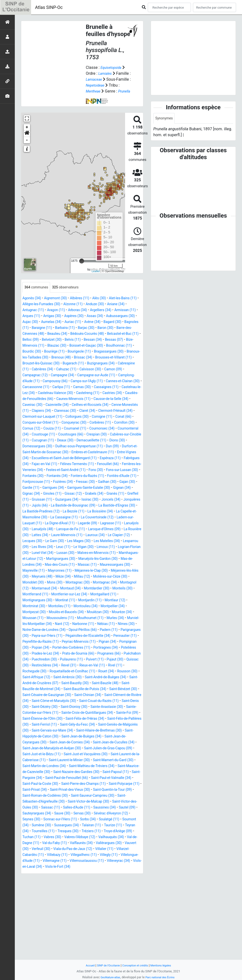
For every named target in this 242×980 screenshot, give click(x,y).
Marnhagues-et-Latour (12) (46, 601)
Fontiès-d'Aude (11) (119, 506)
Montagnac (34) (89, 630)
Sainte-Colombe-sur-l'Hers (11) (49, 778)
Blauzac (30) (62, 358)
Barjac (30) (58, 340)
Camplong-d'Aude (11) (89, 393)
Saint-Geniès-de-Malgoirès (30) (69, 796)
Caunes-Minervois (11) (81, 417)
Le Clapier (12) (89, 577)
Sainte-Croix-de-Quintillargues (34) (109, 778)
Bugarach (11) (126, 376)
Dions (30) (120, 464)
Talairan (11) (36, 909)
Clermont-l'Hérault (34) (42, 435)
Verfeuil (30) (43, 932)
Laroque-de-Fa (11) (122, 565)
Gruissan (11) (92, 530)
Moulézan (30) (111, 660)
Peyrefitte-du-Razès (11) (43, 695)
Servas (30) (123, 891)
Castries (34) (108, 411)
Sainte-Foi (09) (35, 784)
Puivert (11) (62, 719)
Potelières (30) (67, 707)
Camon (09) (63, 387)
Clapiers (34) (75, 429)
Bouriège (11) (69, 364)
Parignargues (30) (108, 684)
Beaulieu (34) (34, 346)
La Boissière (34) (92, 547)
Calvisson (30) (37, 387)
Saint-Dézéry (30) (48, 772)
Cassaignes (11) (84, 405)
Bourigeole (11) (98, 364)
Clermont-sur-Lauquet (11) (89, 435)
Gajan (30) (32, 518)
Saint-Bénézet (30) (66, 755)
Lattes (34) (105, 571)
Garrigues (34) (79, 518)
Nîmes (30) (84, 678)
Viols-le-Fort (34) (113, 950)
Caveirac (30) (44, 423)
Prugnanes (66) (61, 713)
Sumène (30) (98, 903)
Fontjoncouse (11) (38, 512)
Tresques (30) (35, 914)
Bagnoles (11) (90, 334)
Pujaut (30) (85, 719)
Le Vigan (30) (74, 589)
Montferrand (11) (37, 642)
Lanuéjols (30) (62, 565)
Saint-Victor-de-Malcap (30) (99, 879)
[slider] (82, 267)
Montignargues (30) (40, 648)
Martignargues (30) (89, 601)
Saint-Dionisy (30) (81, 772)
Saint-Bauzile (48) (38, 749)
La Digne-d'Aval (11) (85, 559)
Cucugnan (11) (35, 464)
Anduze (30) (126, 311)
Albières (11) (88, 305)
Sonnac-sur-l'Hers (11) (109, 897)
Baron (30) (80, 340)
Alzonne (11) (101, 311)
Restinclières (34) (38, 725)
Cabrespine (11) (71, 382)
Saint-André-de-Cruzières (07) (78, 743)
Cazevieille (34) (72, 423)
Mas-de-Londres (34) (65, 607)
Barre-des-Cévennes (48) (114, 340)
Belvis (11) (68, 352)
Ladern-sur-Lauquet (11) (44, 559)
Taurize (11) (60, 909)
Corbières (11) (45, 447)
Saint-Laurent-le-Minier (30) (86, 832)
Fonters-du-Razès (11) (80, 506)
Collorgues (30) (128, 435)
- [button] (27, 146)
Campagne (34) (122, 387)
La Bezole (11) (62, 547)
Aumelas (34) (114, 328)
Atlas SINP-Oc (49, 7)
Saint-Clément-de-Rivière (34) (93, 761)
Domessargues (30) (40, 470)
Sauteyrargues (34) (71, 891)
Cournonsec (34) (66, 453)
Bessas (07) (115, 352)
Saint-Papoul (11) (62, 849)
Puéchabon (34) (91, 713)
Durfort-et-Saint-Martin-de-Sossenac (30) (58, 476)
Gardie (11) (53, 518)
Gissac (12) (114, 524)
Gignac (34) (66, 524)
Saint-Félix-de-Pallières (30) (56, 790)
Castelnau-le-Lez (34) (120, 405)
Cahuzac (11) (128, 382)
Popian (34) (64, 701)
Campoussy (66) (126, 393)
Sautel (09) (42, 891)
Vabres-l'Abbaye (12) (64, 920)
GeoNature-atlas (108, 977)
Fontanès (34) (45, 506)
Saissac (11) (74, 885)
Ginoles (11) (90, 524)
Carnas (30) (56, 405)
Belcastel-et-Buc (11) (109, 346)
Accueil (85, 965)
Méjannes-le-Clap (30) (42, 618)
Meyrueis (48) (119, 618)
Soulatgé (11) (44, 903)
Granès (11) (43, 530)
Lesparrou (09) (119, 583)
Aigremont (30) (60, 305)
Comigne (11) (36, 441)
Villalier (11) (116, 932)
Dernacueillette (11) (91, 464)
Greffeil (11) (67, 530)
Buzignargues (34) (38, 382)
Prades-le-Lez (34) (99, 707)
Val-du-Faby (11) (47, 926)
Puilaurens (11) (36, 719)
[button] (27, 140)
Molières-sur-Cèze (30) (85, 624)
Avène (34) (42, 334)
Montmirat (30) (38, 654)
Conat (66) (61, 441)
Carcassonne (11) (123, 399)
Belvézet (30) (44, 352)
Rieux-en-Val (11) (92, 725)
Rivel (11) (118, 725)
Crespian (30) (77, 459)
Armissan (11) (45, 322)
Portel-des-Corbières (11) (99, 701)
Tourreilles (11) (109, 909)
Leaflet (96, 277)
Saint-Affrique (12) (65, 737)
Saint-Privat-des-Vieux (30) (67, 867)
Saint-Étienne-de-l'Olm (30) (74, 784)
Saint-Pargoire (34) (97, 849)
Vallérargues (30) (109, 926)
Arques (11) (71, 322)
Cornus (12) (98, 447)
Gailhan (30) (119, 512)
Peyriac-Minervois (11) (87, 695)
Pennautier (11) (119, 689)
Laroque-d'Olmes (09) (41, 571)
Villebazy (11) (77, 938)
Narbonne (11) (35, 678)
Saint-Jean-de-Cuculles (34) (86, 814)
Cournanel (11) (36, 453)
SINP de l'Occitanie (105, 965)
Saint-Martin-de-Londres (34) (73, 838)
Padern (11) (79, 684)
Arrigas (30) (94, 322)
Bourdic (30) (43, 364)
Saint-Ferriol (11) (98, 790)
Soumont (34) (72, 903)
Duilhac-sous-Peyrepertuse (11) (88, 470)
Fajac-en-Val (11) (96, 488)
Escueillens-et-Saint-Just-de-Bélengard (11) (104, 482)
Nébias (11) (61, 678)
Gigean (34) (43, 524)
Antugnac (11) (58, 316)
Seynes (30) (75, 897)
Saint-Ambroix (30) (101, 737)
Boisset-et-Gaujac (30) (95, 358)
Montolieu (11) (67, 654)
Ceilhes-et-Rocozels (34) (110, 423)
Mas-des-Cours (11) (103, 607)
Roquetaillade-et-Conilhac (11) (80, 731)
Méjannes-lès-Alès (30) (84, 618)
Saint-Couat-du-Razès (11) (90, 766)
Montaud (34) (67, 636)
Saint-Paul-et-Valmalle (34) (74, 855)
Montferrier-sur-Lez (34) (76, 642)
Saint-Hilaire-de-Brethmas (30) (59, 802)
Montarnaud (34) (37, 636)
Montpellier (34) (128, 654)
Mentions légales (165, 965)
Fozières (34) (69, 512)
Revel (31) (65, 725)
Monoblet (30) (120, 624)
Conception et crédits (136, 965)
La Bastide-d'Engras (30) (93, 541)
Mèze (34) (31, 624)
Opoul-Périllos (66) (49, 684)
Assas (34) (32, 328)
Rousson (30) (34, 737)
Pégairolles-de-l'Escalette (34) (76, 689)
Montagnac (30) (58, 630)
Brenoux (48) (92, 370)
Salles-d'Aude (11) (103, 885)
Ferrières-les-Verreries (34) (103, 494)
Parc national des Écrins (161, 977)
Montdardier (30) (97, 636)
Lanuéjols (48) (90, 565)
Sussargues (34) (126, 903)
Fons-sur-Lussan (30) (97, 500)
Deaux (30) (61, 464)
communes (38, 293)
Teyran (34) (83, 909)
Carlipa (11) (33, 405)
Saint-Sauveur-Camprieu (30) (103, 873)
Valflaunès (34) (78, 926)
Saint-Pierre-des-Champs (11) (58, 861)
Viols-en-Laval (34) (79, 950)
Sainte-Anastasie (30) (119, 772)
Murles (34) (43, 672)
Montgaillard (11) (115, 642)
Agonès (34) (33, 305)
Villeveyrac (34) (46, 950)
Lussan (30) (71, 595)
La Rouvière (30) (77, 571)
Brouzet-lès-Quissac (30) (89, 376)
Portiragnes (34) (37, 707)
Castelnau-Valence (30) (43, 411)
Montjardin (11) (100, 648)
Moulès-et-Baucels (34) (75, 660)
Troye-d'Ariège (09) (91, 914)
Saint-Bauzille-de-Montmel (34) (84, 749)
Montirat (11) (72, 648)
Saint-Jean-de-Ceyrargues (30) (101, 808)
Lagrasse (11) (35, 565)
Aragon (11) (84, 316)
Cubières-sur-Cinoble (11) (114, 459)
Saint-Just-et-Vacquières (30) (85, 826)
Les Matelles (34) (87, 583)
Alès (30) (110, 305)
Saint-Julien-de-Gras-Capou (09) (96, 820)
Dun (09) (126, 470)
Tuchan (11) (121, 914)
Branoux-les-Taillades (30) (55, 370)
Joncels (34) (56, 536)
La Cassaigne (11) (70, 553)
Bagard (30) (65, 334)
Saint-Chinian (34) (48, 761)
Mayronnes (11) (114, 612)
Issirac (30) (32, 536)
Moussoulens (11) (92, 666)
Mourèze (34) (34, 666)
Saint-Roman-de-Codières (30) (49, 873)
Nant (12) (115, 672)
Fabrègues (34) (65, 488)
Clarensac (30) (103, 429)
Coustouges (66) (47, 459)
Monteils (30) (126, 636)
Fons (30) (67, 500)
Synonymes (166, 119)
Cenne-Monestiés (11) (42, 429)
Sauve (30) (101, 891)
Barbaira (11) (34, 340)
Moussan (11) (61, 666)
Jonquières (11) (84, 536)
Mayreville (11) (84, 612)
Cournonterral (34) (100, 453)
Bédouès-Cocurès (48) (68, 346)
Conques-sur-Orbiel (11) (94, 441)
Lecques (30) (116, 577)
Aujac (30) (90, 328)
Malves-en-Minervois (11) (107, 595)
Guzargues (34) (121, 530)
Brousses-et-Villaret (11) (44, 376)
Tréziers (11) (61, 914)
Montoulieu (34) (97, 654)
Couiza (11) (121, 447)
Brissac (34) (117, 370)
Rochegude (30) (36, 731)
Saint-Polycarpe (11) (105, 861)
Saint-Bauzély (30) (123, 743)
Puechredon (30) (123, 713)
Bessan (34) (91, 352)
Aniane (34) (33, 316)
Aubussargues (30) (61, 328)
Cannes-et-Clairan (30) (84, 399)
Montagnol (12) (119, 630)
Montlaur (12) (128, 648)
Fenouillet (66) (64, 494)
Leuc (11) (51, 589)
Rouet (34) (119, 731)
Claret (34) (128, 429)
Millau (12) (53, 624)
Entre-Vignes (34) (48, 482)
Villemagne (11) (90, 944)
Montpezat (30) (38, 660)
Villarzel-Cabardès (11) (42, 938)
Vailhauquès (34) (100, 920)
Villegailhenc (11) (107, 938)
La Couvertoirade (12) (108, 553)
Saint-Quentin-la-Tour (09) (116, 867)
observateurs (71, 293)
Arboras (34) (109, 316)
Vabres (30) (33, 920)
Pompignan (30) (37, 701)
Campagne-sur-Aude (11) (44, 393)
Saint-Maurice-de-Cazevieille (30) (76, 843)
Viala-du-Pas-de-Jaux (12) (80, 932)
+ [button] (27, 133)
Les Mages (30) (56, 583)
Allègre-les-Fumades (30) (65, 311)
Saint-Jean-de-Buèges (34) (48, 808)
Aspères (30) (119, 322)
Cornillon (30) (73, 447)
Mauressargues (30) (50, 612)
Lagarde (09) (117, 559)
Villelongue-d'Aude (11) (53, 944)
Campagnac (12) (91, 387)
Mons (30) (31, 630)
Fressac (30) (94, 512)
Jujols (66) (110, 536)
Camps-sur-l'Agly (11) (43, 399)
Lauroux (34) (62, 577)
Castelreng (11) (80, 411)
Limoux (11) (100, 589)
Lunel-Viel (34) (45, 595)
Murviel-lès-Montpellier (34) (80, 672)
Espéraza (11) (37, 488)
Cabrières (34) (101, 382)
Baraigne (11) (118, 334)
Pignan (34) (120, 695)
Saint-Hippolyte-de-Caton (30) (114, 802)
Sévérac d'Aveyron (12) (42, 897)
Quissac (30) (109, 719)
